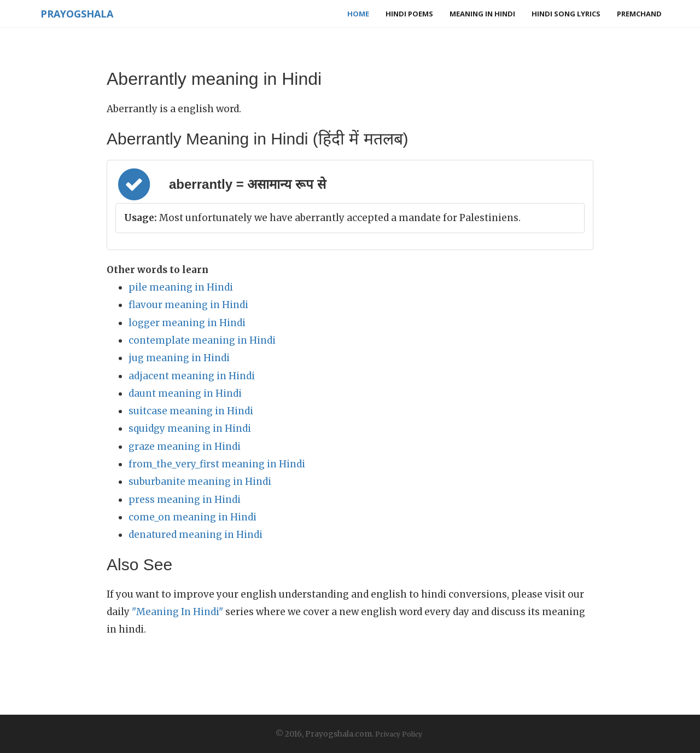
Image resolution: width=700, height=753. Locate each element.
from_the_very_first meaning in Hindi (217, 464)
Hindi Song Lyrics (566, 14)
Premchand (639, 14)
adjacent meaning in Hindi (192, 376)
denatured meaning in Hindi (196, 535)
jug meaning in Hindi (179, 358)
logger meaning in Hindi (187, 323)
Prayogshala (75, 14)
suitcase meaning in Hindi (191, 411)
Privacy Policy (399, 734)
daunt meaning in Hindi (185, 393)
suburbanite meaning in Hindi (200, 482)
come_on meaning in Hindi (192, 517)
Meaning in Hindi (482, 14)
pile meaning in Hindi (181, 287)
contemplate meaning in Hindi (202, 340)
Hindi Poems (409, 14)
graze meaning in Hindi (185, 447)
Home (358, 14)
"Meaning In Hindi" (177, 612)
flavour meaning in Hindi (188, 305)
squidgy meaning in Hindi (190, 428)
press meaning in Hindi (185, 500)
